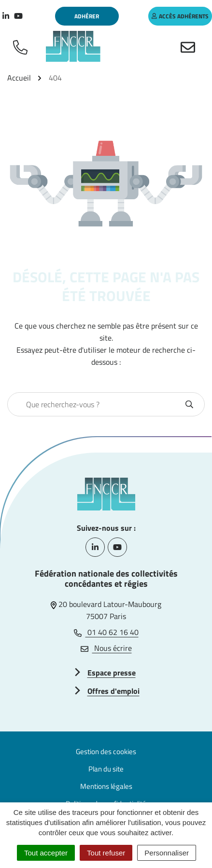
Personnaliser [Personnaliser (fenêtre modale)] (167, 853)
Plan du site (106, 769)
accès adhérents (180, 16)
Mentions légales (106, 786)
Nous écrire (106, 648)
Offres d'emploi (113, 691)
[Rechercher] (189, 404)
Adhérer (87, 16)
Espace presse (112, 673)
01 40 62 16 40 (106, 632)
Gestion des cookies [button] (106, 751)
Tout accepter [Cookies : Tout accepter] (46, 853)
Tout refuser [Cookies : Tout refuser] (106, 853)
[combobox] (96, 404)
